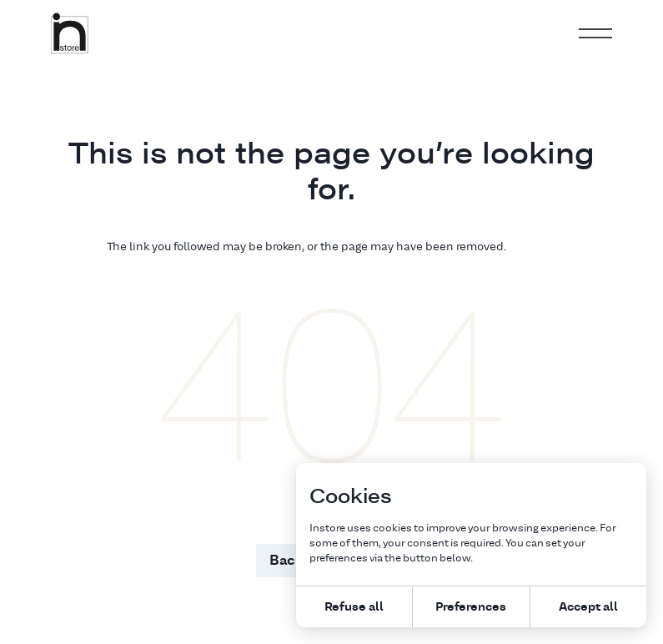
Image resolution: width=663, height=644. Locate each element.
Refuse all (354, 606)
